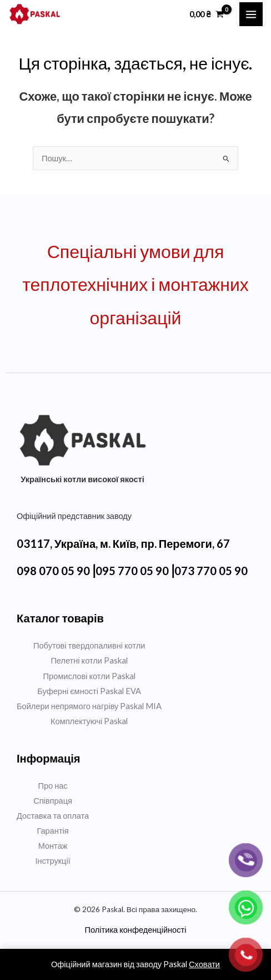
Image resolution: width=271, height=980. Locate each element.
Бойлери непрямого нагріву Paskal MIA (89, 706)
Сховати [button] (204, 964)
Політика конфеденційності (136, 930)
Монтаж (53, 846)
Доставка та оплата (53, 816)
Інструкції (52, 861)
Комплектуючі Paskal (89, 721)
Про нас (53, 786)
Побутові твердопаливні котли (89, 645)
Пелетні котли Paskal (89, 660)
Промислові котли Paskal (89, 676)
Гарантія (52, 831)
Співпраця (53, 801)
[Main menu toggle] (251, 14)
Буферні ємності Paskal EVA (89, 691)
